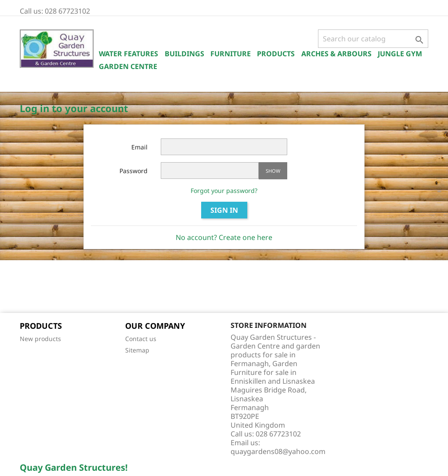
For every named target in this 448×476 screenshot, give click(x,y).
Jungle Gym (400, 54)
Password (134, 171)
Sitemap (137, 350)
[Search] (373, 39)
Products (276, 54)
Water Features (128, 54)
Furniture (231, 54)
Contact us (141, 339)
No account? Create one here (224, 237)
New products (40, 339)
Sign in (224, 210)
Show (273, 171)
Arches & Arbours (336, 54)
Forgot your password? (224, 191)
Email (139, 147)
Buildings (184, 54)
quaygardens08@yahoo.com (278, 451)
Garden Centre (128, 66)
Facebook (29, 287)
